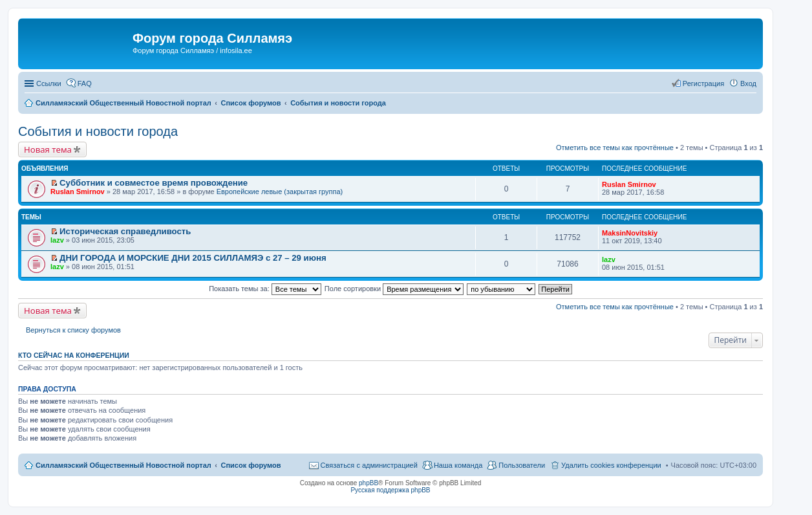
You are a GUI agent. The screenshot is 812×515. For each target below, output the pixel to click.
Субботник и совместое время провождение (154, 183)
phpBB (369, 483)
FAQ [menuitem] (85, 83)
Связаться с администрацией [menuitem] (369, 465)
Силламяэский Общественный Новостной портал (123, 465)
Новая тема (48, 149)
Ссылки (49, 83)
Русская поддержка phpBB (390, 490)
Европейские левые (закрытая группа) (280, 192)
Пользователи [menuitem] (522, 465)
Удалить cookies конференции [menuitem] (611, 465)
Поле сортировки (394, 289)
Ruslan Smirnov (78, 192)
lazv (57, 240)
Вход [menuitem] (748, 83)
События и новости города (98, 131)
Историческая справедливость (125, 231)
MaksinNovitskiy (630, 233)
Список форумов (251, 465)
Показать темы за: (265, 289)
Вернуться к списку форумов (73, 330)
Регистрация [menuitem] (703, 83)
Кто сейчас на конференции (74, 355)
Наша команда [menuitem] (458, 465)
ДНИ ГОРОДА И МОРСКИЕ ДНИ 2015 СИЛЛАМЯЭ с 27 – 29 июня (193, 258)
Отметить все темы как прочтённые (615, 148)
